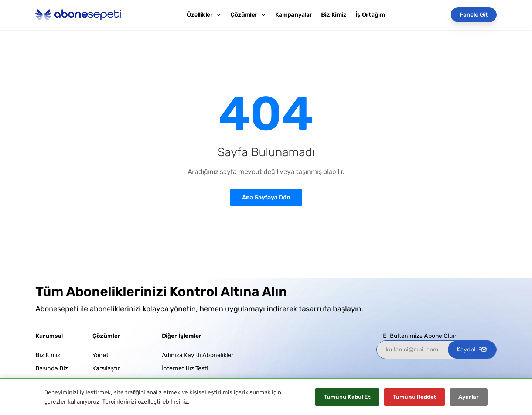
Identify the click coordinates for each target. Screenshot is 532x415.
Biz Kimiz (334, 15)
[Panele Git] (474, 15)
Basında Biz (52, 368)
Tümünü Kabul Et (347, 397)
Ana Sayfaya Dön (266, 197)
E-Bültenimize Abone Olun (420, 336)
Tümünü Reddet (415, 397)
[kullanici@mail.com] (412, 350)
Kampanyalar (294, 15)
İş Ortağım (370, 15)
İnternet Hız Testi (185, 368)
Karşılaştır (106, 368)
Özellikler (204, 15)
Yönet (100, 355)
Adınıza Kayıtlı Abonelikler (198, 355)
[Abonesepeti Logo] (78, 15)
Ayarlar (469, 397)
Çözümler (248, 15)
